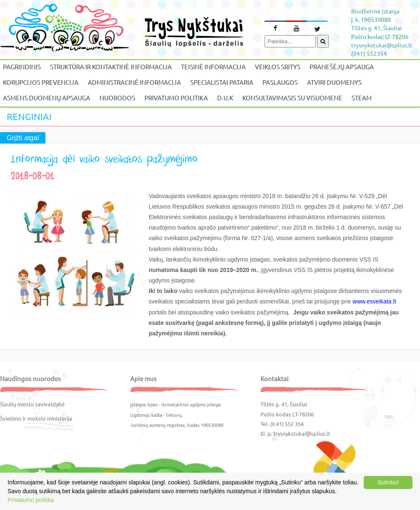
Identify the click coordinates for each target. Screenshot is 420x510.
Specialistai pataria (222, 82)
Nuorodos (117, 98)
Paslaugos (280, 82)
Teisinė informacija (213, 67)
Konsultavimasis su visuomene (292, 98)
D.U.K (225, 98)
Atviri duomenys (334, 82)
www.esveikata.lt (374, 301)
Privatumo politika (176, 98)
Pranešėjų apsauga (342, 67)
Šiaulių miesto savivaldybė (32, 404)
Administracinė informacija (134, 82)
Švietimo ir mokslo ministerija (36, 418)
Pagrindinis (22, 67)
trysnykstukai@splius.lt (302, 433)
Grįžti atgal (23, 138)
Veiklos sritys (278, 67)
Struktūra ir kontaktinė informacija (111, 67)
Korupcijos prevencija (41, 82)
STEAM (362, 98)
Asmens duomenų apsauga (47, 98)
